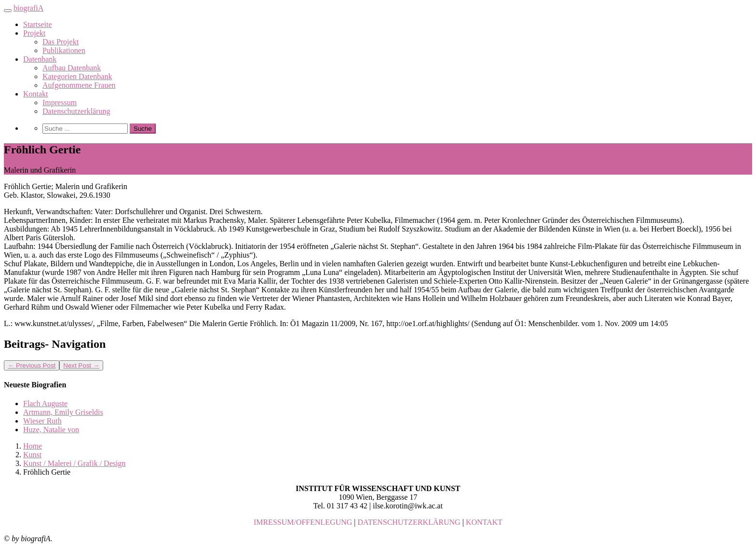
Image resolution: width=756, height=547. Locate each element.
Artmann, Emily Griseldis (63, 412)
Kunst (32, 455)
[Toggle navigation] (8, 11)
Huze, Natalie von (51, 430)
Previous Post (32, 365)
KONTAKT (484, 522)
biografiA (28, 8)
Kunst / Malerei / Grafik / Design (74, 463)
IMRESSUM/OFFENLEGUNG (303, 522)
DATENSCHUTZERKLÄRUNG (409, 522)
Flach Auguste (45, 403)
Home (33, 446)
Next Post (81, 365)
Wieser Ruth (42, 421)
